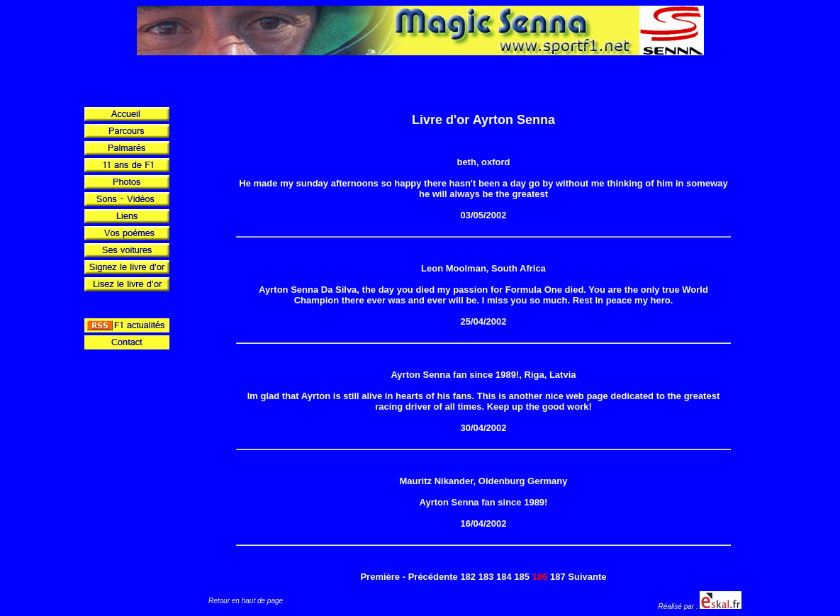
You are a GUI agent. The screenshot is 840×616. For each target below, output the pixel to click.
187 (558, 577)
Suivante (587, 577)
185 (522, 577)
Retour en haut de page (246, 601)
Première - (383, 577)
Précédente (433, 577)
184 (504, 577)
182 (468, 577)
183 (486, 577)
